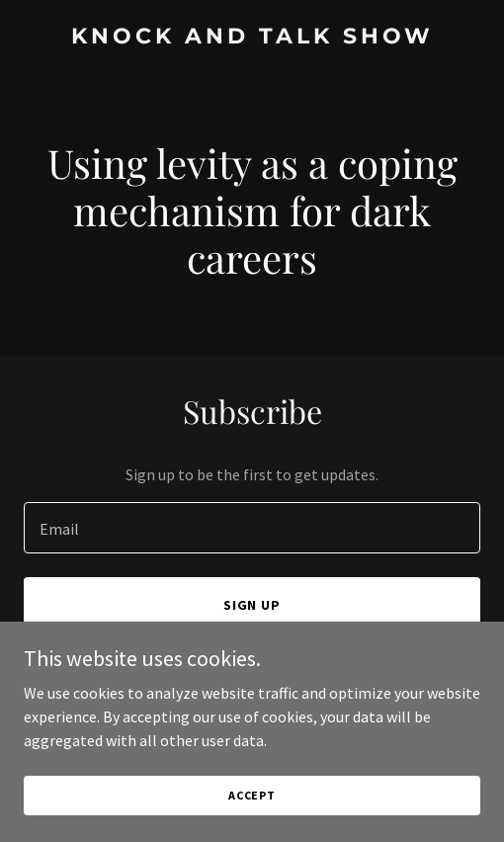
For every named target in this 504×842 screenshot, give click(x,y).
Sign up (252, 605)
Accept (252, 822)
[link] (252, 38)
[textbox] (252, 528)
